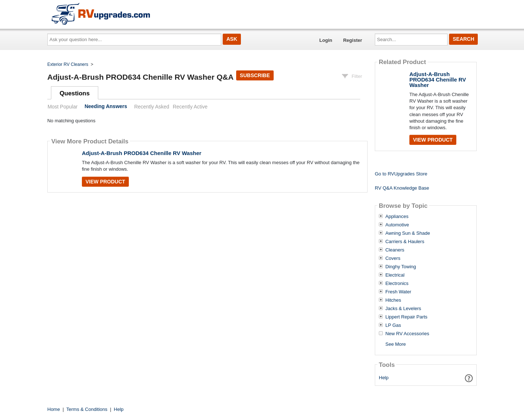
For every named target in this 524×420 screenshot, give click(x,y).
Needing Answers (106, 107)
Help (384, 378)
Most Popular (63, 107)
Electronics (397, 284)
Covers (393, 258)
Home (54, 409)
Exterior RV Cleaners (68, 64)
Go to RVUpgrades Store (401, 174)
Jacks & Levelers (403, 309)
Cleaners (395, 250)
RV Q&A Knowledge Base (402, 188)
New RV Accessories (407, 334)
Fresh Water (398, 292)
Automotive (397, 225)
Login (326, 40)
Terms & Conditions (87, 409)
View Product (105, 182)
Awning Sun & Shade (408, 233)
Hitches (393, 300)
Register (353, 40)
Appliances (397, 217)
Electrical (395, 275)
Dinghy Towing (401, 267)
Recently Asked (152, 107)
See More (396, 344)
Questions (75, 93)
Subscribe (255, 75)
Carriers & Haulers (405, 242)
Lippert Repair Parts (406, 317)
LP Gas (393, 325)
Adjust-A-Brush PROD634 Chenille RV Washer (142, 153)
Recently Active (190, 107)
